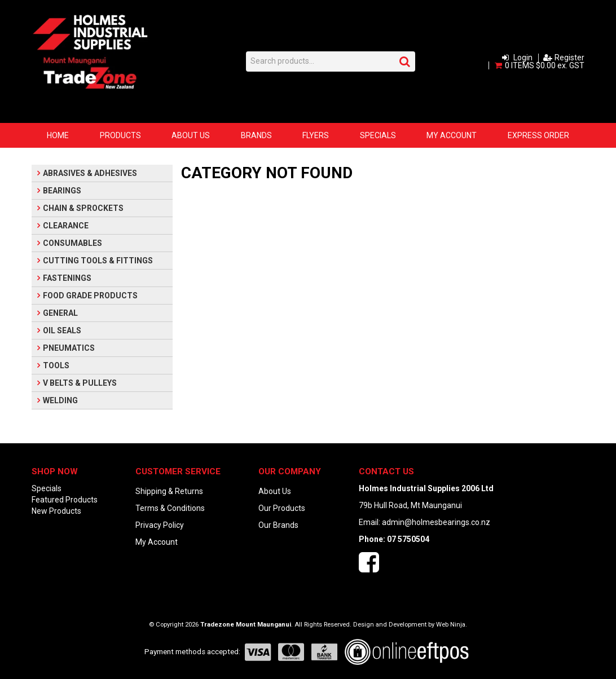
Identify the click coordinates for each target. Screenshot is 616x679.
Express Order (538, 135)
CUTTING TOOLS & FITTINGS (98, 261)
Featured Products (65, 500)
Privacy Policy (160, 525)
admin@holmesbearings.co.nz (436, 522)
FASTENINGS (67, 278)
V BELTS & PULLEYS (80, 383)
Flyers (316, 135)
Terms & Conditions (170, 508)
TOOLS (56, 365)
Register (569, 58)
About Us (191, 135)
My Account (452, 135)
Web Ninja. (452, 625)
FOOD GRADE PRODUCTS (90, 296)
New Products (56, 511)
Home (58, 135)
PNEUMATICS (69, 348)
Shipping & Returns (169, 491)
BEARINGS (62, 191)
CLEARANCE (66, 226)
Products (120, 135)
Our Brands (278, 525)
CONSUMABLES (72, 243)
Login (523, 58)
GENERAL (60, 313)
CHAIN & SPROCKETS (83, 208)
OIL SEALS (62, 330)
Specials (378, 135)
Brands (256, 135)
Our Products (282, 508)
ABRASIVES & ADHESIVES (90, 173)
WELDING (60, 400)
